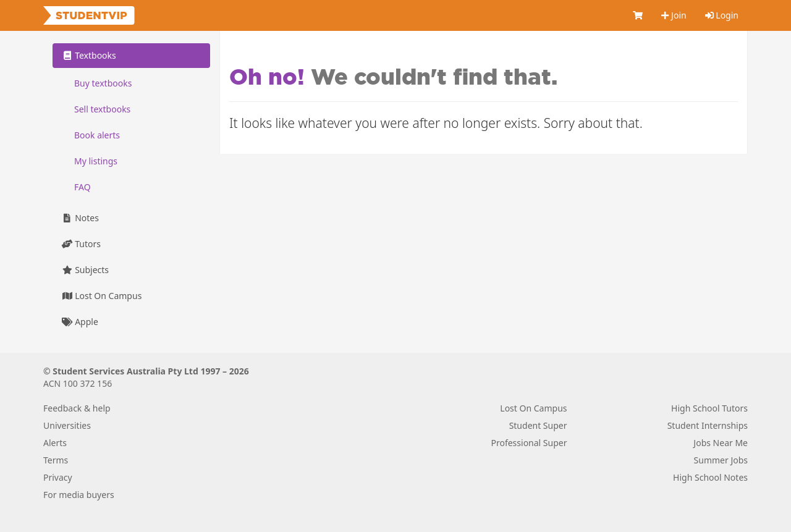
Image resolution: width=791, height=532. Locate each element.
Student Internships (708, 425)
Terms (56, 460)
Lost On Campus (102, 296)
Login (722, 15)
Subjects (85, 270)
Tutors (81, 244)
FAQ (82, 187)
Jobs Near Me (721, 443)
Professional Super (529, 443)
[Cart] (638, 15)
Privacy (58, 477)
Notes (80, 218)
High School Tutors (709, 408)
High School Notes (710, 477)
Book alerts (97, 135)
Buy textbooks (103, 83)
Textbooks (89, 55)
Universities (67, 425)
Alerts (55, 443)
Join (674, 15)
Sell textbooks (102, 109)
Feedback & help (77, 408)
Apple (80, 322)
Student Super (538, 425)
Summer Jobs (721, 460)
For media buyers (79, 495)
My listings (96, 161)
